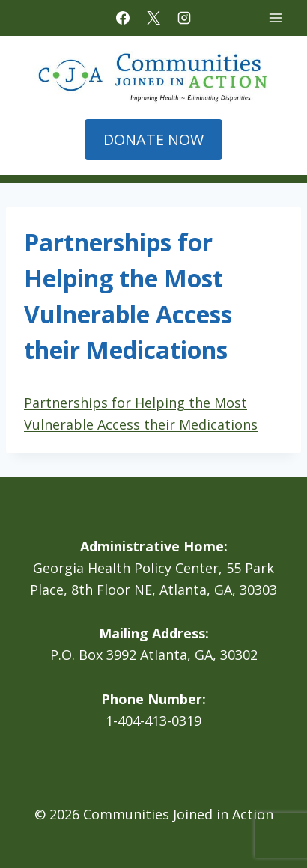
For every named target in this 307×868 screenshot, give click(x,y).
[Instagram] (184, 18)
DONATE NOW (153, 140)
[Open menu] (275, 18)
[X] (153, 18)
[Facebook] (123, 18)
